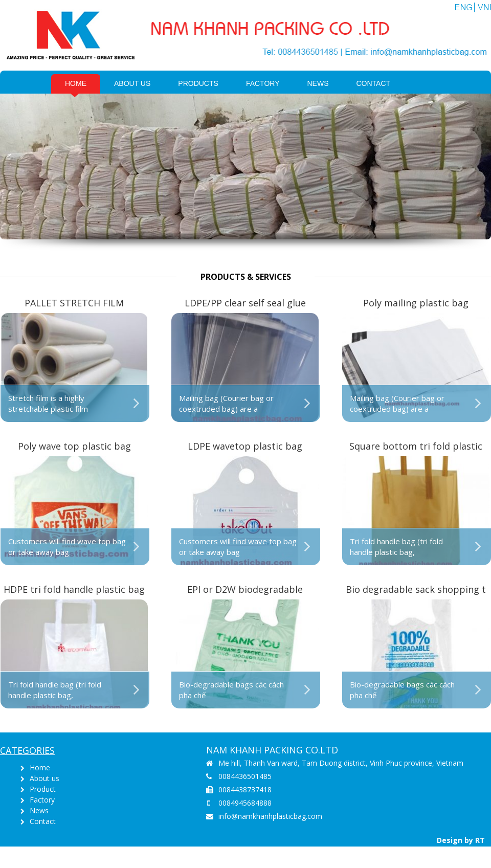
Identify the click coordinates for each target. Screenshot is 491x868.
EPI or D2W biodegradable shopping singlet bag (245, 590)
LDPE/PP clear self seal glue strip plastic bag (245, 304)
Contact (374, 83)
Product (43, 789)
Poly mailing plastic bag (416, 303)
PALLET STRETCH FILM (74, 303)
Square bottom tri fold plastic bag (416, 447)
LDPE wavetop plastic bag (245, 446)
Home (76, 83)
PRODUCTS (198, 83)
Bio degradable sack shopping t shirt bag (416, 590)
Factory (263, 83)
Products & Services (246, 277)
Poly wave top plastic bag (74, 446)
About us (132, 83)
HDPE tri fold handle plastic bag (74, 589)
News (318, 83)
